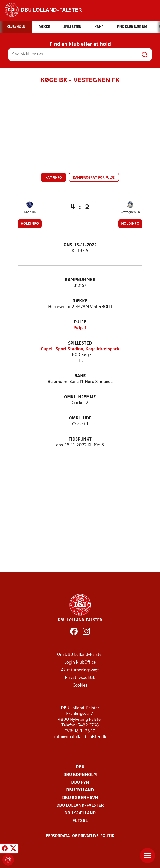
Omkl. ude (80, 418)
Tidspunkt (80, 440)
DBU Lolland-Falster (80, 806)
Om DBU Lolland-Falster (80, 655)
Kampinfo (54, 178)
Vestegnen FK (130, 212)
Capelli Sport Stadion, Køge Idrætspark (80, 349)
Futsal (80, 821)
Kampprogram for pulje (94, 178)
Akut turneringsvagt (80, 670)
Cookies (80, 686)
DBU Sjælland (80, 813)
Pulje (80, 322)
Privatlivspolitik (80, 678)
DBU (80, 767)
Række (80, 301)
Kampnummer (80, 280)
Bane (80, 376)
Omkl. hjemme (80, 397)
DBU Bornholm (80, 775)
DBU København (80, 798)
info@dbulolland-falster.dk (80, 737)
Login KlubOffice (80, 662)
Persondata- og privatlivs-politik (80, 836)
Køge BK (30, 212)
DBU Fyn (80, 783)
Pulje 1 (80, 328)
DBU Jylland (80, 790)
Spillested (80, 343)
